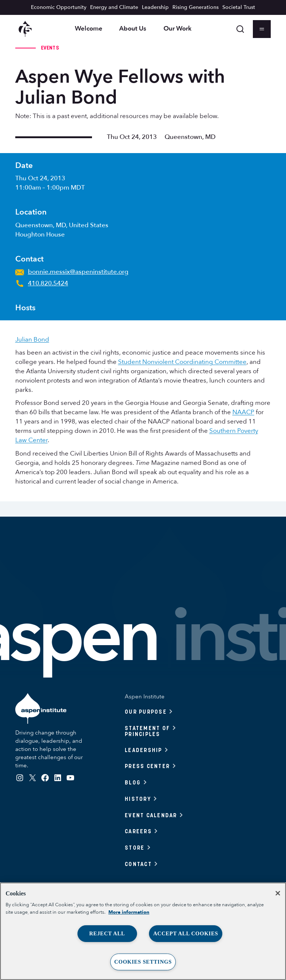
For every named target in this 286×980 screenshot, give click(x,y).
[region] (143, 931)
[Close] (278, 893)
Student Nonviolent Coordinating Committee (182, 362)
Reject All (107, 933)
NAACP (243, 412)
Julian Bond (32, 340)
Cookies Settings (143, 962)
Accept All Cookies (185, 933)
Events (50, 48)
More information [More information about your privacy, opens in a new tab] (129, 912)
